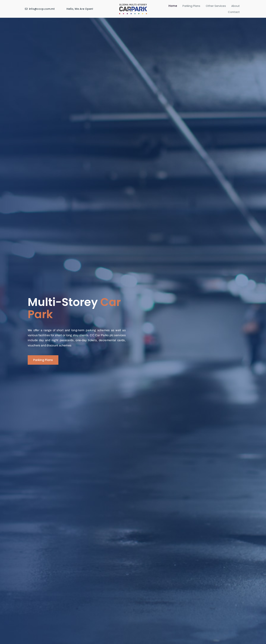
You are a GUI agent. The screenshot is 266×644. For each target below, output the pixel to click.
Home (168, 8)
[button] (43, 360)
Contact (236, 8)
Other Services (206, 8)
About (223, 8)
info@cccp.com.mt (42, 8)
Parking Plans (184, 8)
